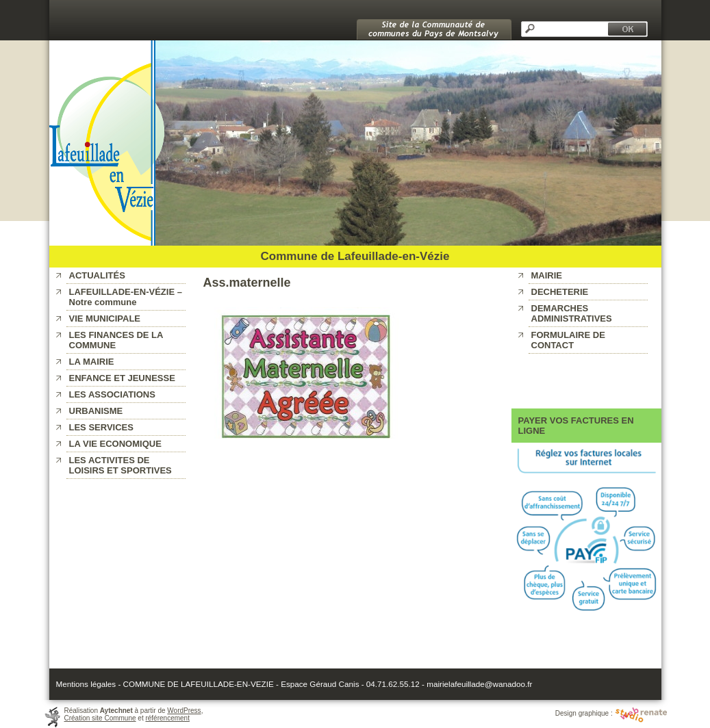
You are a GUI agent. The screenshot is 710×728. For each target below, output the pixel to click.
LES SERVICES (101, 427)
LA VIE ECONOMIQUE (115, 444)
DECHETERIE (560, 292)
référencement (167, 718)
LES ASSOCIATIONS (112, 394)
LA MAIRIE (92, 362)
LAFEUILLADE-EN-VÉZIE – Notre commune (126, 297)
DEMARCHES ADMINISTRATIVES (572, 313)
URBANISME (96, 411)
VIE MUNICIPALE (105, 318)
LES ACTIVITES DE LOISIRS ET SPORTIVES (121, 465)
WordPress (184, 711)
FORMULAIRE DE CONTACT (568, 340)
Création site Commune (100, 718)
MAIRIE (547, 275)
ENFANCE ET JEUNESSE (122, 378)
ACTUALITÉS (97, 275)
